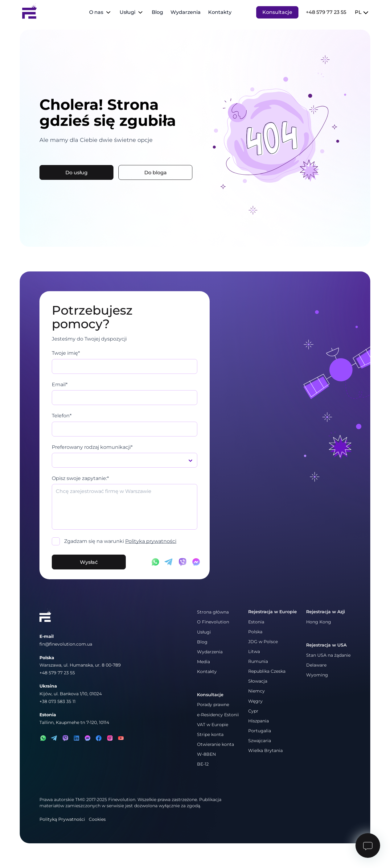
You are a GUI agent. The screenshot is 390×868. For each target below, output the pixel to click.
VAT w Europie (213, 725)
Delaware (316, 665)
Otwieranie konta (216, 744)
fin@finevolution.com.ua (66, 644)
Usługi (127, 12)
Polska (255, 632)
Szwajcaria (260, 741)
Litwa (254, 651)
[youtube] (121, 738)
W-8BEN (206, 754)
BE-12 (203, 764)
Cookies (97, 819)
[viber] (65, 738)
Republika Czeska (267, 671)
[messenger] (88, 738)
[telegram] (54, 738)
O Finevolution (213, 622)
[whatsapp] (43, 738)
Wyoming (317, 675)
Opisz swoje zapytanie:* (80, 478)
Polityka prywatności (151, 541)
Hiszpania (259, 721)
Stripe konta (210, 734)
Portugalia (260, 731)
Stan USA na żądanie (328, 655)
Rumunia (258, 661)
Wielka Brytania (265, 750)
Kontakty (220, 12)
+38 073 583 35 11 (57, 701)
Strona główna (213, 612)
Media (203, 662)
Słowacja (258, 681)
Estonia (256, 622)
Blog (157, 12)
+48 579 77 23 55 (326, 12)
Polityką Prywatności (62, 819)
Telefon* (62, 416)
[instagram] (110, 738)
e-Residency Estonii (218, 715)
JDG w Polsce (263, 642)
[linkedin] (76, 738)
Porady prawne (213, 705)
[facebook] (99, 738)
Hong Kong (319, 622)
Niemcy (257, 691)
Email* (60, 384)
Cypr (253, 711)
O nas (96, 12)
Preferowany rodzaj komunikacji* (92, 447)
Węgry (255, 701)
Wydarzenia (186, 12)
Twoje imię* (66, 353)
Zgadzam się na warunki (120, 541)
